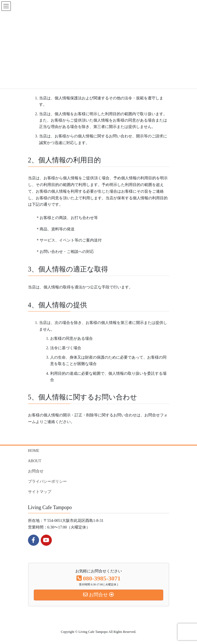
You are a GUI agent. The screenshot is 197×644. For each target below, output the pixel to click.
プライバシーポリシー (47, 481)
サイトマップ (40, 492)
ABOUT (35, 461)
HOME (34, 451)
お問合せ (36, 471)
